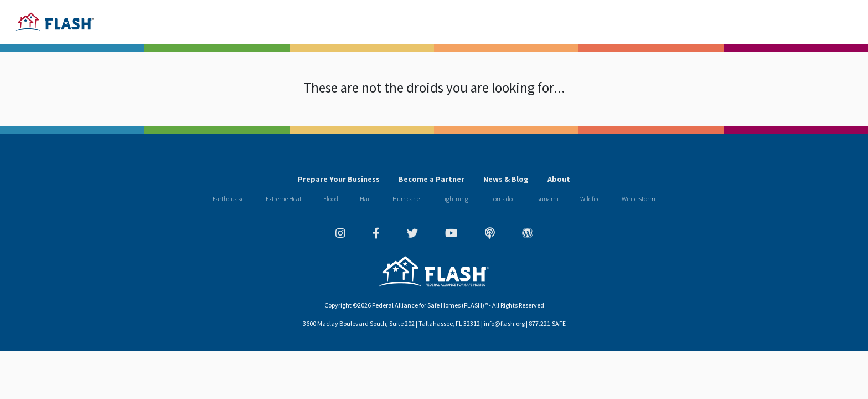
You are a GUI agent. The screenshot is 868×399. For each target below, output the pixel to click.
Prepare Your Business (339, 179)
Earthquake (228, 199)
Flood (331, 199)
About (559, 179)
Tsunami (546, 199)
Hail (365, 199)
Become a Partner (432, 179)
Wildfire (590, 199)
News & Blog (506, 179)
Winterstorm (639, 199)
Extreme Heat (284, 199)
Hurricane (406, 199)
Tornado (501, 199)
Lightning (455, 199)
